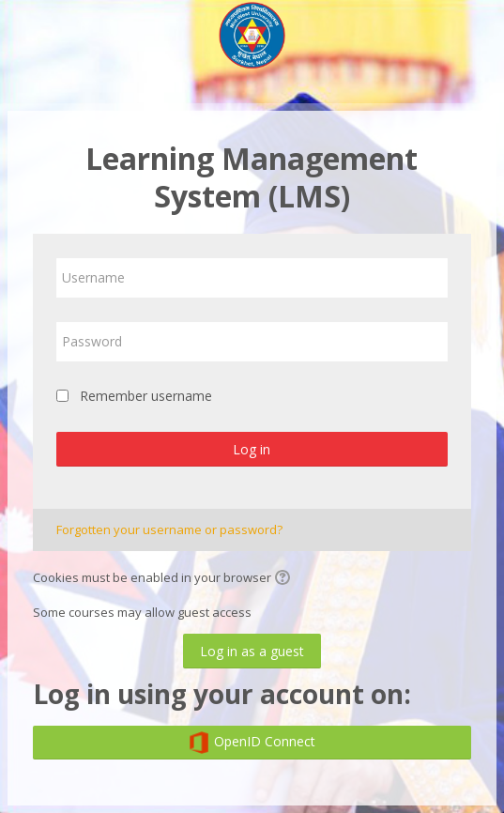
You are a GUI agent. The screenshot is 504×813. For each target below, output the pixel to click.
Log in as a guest (252, 651)
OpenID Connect (252, 743)
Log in (252, 449)
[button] (285, 579)
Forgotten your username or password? (169, 529)
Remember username (146, 396)
